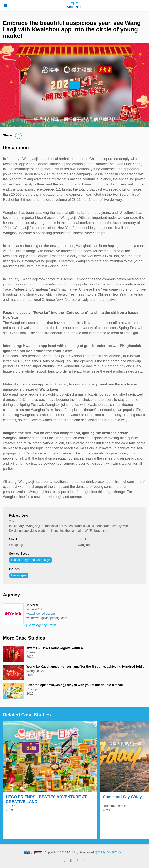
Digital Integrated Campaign (31, 560)
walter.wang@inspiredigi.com (47, 618)
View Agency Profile (41, 625)
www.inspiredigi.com (41, 614)
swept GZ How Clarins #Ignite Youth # (55, 648)
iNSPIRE (33, 605)
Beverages (19, 575)
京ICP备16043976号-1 (109, 852)
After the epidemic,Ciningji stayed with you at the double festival (75, 685)
